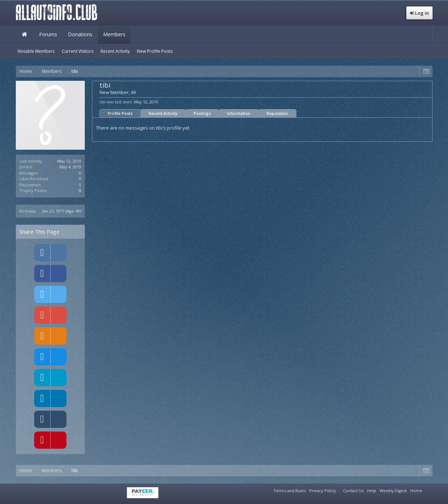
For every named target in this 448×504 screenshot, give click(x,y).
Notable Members (36, 51)
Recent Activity (163, 113)
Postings (202, 113)
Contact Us (353, 491)
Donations (80, 34)
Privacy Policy (323, 491)
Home (25, 34)
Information (239, 113)
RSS (428, 490)
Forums (48, 34)
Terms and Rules (290, 491)
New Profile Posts (155, 51)
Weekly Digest (393, 491)
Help (372, 491)
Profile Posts (120, 113)
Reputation (277, 113)
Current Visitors (78, 51)
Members (114, 34)
